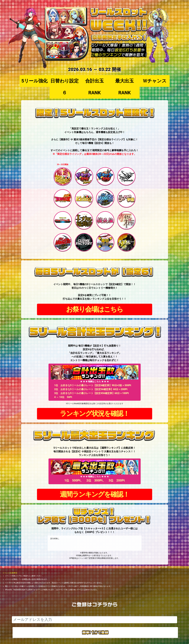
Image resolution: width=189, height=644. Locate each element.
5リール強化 (34, 81)
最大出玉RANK (125, 87)
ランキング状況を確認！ (94, 414)
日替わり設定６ (64, 87)
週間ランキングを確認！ (94, 494)
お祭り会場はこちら (95, 309)
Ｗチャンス (155, 81)
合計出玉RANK (95, 87)
